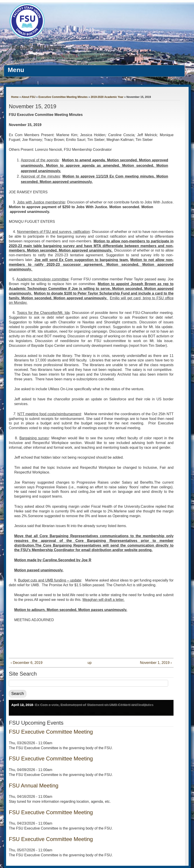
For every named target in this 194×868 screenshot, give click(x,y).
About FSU (28, 97)
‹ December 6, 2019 (26, 663)
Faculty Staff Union (36, 47)
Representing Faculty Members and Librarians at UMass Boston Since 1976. (81, 56)
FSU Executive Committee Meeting (51, 732)
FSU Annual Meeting (34, 786)
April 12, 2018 (22, 705)
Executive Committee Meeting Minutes (63, 97)
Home (15, 97)
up (90, 663)
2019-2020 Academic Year (107, 97)
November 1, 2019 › (156, 663)
